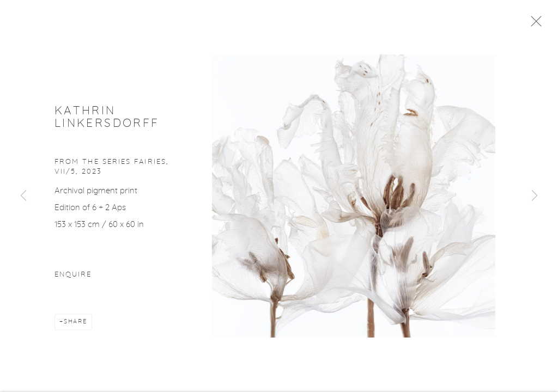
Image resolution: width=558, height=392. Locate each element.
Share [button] (75, 324)
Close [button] (536, 24)
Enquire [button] (73, 277)
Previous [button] (23, 196)
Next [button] (535, 196)
